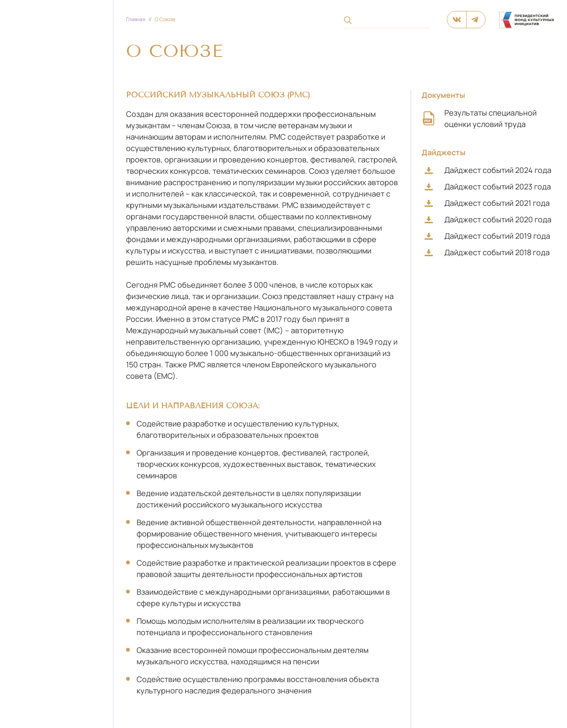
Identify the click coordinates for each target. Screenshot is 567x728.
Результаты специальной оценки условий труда (479, 118)
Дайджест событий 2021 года (487, 203)
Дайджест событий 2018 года (487, 252)
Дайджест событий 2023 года (488, 186)
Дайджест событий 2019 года (487, 236)
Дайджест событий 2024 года (488, 170)
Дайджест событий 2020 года (488, 219)
